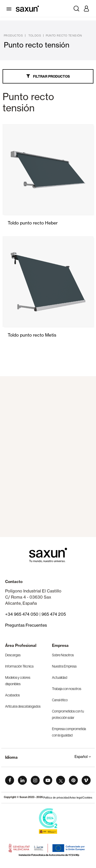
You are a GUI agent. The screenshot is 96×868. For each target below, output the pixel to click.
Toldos (35, 35)
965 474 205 (54, 614)
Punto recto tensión (64, 35)
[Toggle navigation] (10, 8)
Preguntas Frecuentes (26, 625)
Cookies (87, 798)
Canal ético (60, 700)
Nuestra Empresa (64, 666)
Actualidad (60, 677)
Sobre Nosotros (63, 655)
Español (83, 757)
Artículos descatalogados (23, 706)
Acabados (12, 695)
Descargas (13, 655)
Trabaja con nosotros (67, 689)
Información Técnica (19, 666)
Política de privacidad (56, 798)
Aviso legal (76, 798)
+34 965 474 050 (22, 614)
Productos (13, 35)
